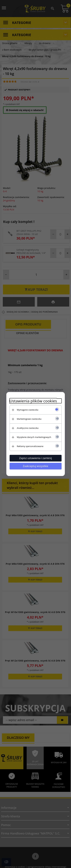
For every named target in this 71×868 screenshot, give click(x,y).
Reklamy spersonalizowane (30, 446)
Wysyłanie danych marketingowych (34, 437)
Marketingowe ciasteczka (29, 419)
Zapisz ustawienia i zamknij (35, 458)
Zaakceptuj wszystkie (36, 466)
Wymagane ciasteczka (28, 410)
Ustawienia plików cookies (33, 401)
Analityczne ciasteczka (28, 428)
